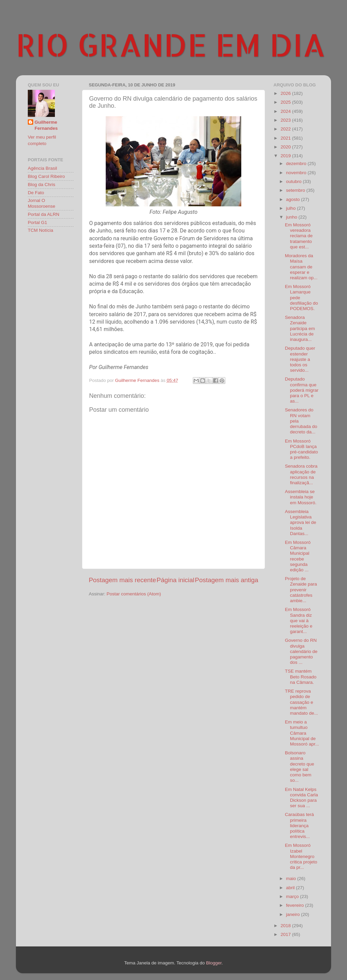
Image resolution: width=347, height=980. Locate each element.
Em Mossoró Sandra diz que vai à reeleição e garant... (299, 620)
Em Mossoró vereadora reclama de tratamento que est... (299, 236)
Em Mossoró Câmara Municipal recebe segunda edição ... (298, 556)
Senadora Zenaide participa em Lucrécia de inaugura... (300, 328)
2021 (286, 138)
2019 (286, 156)
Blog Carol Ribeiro (46, 176)
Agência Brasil (42, 168)
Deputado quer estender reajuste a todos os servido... (300, 359)
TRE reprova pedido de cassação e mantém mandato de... (302, 702)
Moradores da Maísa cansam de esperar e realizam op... (301, 267)
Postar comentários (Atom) (134, 594)
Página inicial (175, 580)
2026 (286, 93)
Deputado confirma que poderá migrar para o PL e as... (302, 390)
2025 (286, 102)
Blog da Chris (42, 185)
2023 (286, 120)
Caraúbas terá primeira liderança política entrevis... (300, 825)
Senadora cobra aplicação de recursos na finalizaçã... (301, 474)
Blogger (214, 963)
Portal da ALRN (44, 214)
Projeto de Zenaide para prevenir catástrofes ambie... (301, 590)
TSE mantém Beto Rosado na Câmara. (301, 677)
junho (292, 217)
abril (291, 888)
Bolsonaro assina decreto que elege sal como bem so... (300, 767)
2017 (286, 934)
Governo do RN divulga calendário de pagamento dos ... (301, 651)
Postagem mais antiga (227, 580)
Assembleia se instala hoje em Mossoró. (301, 497)
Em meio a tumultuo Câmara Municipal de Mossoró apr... (302, 733)
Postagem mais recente (122, 580)
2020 (286, 147)
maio (292, 879)
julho (291, 208)
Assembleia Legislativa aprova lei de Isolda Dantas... (301, 523)
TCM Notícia (40, 230)
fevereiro (295, 905)
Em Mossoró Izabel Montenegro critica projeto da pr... (301, 856)
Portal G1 (37, 222)
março (293, 896)
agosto (293, 199)
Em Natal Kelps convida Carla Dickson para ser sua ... (302, 798)
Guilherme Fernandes (46, 125)
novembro (297, 173)
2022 (286, 129)
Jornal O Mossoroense (42, 203)
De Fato (36, 193)
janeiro (293, 914)
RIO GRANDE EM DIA (171, 44)
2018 (286, 926)
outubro (294, 181)
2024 (286, 111)
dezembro (297, 164)
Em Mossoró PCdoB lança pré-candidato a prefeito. (302, 449)
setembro (296, 190)
